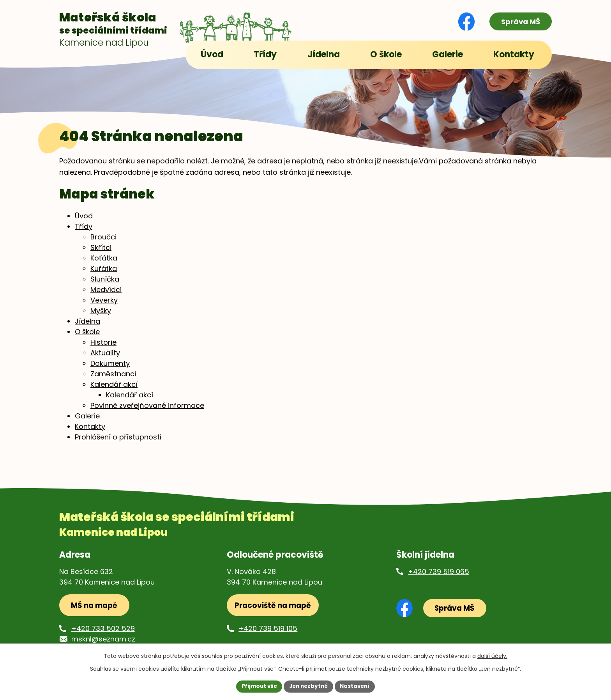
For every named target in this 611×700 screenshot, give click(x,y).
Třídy (84, 232)
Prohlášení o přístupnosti (118, 443)
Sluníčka (105, 285)
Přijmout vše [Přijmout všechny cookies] (257, 686)
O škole (87, 338)
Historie (103, 348)
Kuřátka (104, 274)
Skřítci (101, 253)
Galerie (87, 422)
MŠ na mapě (96, 612)
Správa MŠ (518, 22)
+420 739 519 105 (268, 636)
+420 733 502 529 (103, 636)
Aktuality (105, 359)
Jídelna (87, 327)
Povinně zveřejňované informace (147, 411)
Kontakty (90, 432)
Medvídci (106, 295)
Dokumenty (110, 369)
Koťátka (104, 264)
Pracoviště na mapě (273, 612)
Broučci (103, 243)
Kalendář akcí (114, 390)
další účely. (492, 656)
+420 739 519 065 (439, 577)
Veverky (104, 306)
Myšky (101, 316)
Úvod (84, 222)
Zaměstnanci (113, 380)
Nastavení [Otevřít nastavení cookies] (357, 686)
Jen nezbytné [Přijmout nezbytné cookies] (308, 686)
